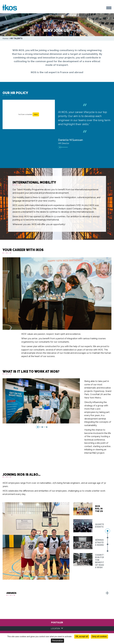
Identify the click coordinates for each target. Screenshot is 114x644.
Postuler (57, 622)
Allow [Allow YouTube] (36, 114)
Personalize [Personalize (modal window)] (58, 641)
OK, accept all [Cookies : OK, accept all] (82, 636)
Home (5, 38)
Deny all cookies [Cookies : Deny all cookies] (99, 636)
